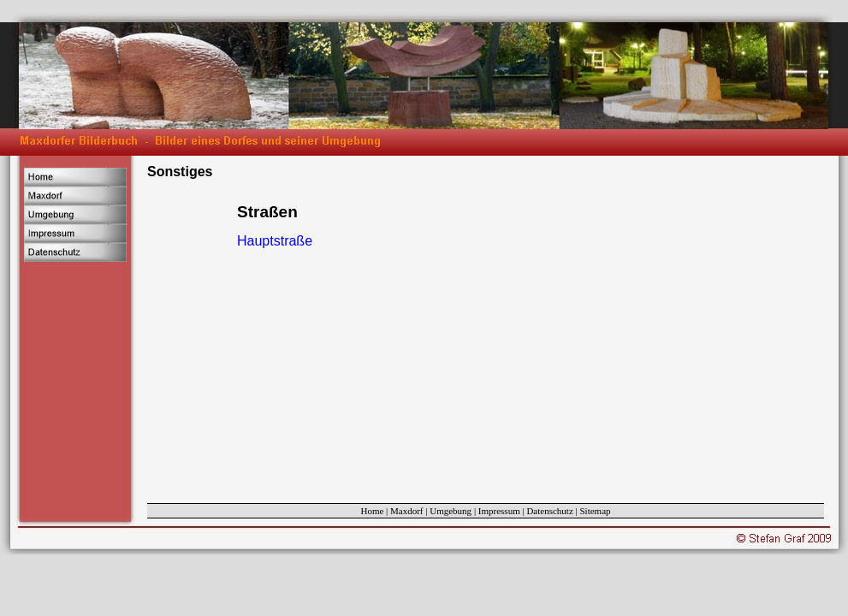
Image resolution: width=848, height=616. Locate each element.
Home (372, 511)
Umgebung (451, 511)
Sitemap (596, 511)
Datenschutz (549, 511)
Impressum (499, 511)
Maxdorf (407, 511)
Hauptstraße (275, 241)
